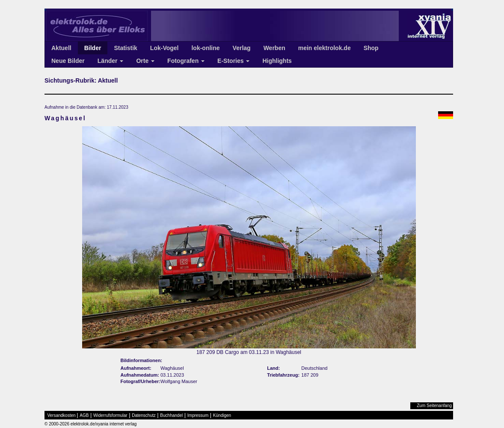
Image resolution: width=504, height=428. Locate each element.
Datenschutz (144, 415)
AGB (84, 415)
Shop (371, 48)
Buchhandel (171, 415)
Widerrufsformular (110, 415)
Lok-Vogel (165, 48)
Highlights (277, 61)
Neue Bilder (68, 61)
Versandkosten (62, 415)
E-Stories (233, 61)
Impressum (198, 415)
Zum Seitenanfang (434, 406)
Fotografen (186, 61)
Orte (145, 61)
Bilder (93, 48)
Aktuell (61, 48)
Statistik (125, 48)
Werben (274, 48)
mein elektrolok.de (325, 48)
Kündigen (222, 415)
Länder (111, 61)
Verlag (242, 48)
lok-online (205, 48)
